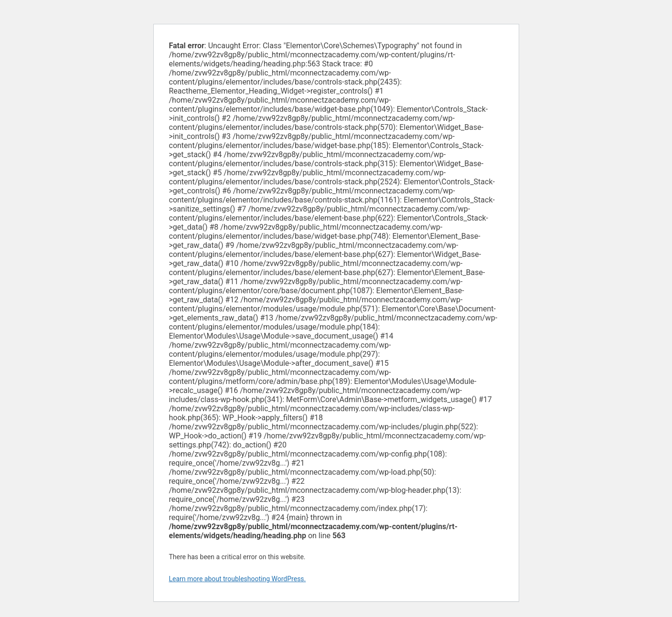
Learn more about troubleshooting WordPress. (238, 579)
